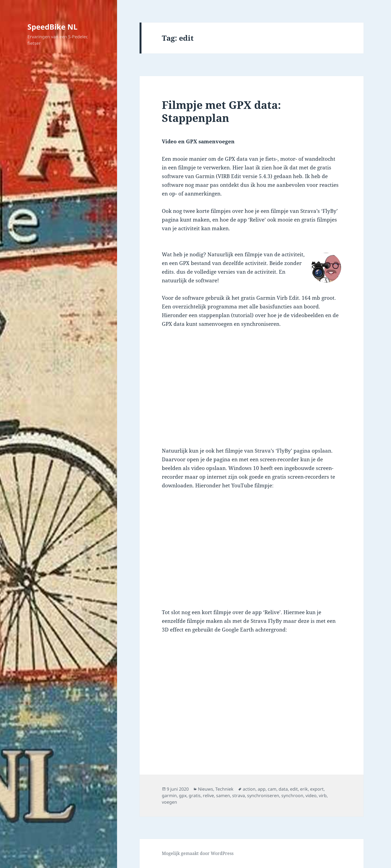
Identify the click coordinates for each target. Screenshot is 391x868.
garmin (169, 796)
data (283, 789)
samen (223, 796)
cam (272, 789)
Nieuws (206, 789)
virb (323, 796)
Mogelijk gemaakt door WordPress (198, 853)
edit (294, 789)
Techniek (224, 789)
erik (304, 789)
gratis (195, 796)
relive (208, 796)
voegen (169, 802)
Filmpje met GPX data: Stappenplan (221, 111)
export (317, 789)
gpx (183, 796)
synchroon (292, 796)
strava (239, 796)
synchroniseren (263, 796)
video (311, 796)
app (262, 789)
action (249, 789)
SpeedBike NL (52, 27)
